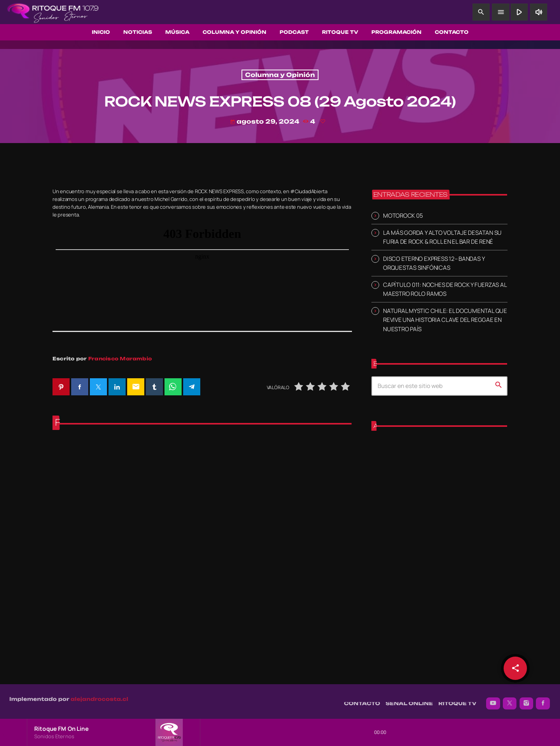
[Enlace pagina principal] (53, 12)
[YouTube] (493, 699)
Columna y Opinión (280, 75)
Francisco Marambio (120, 359)
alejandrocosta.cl (100, 695)
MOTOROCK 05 (403, 215)
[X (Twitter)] (510, 699)
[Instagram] (527, 699)
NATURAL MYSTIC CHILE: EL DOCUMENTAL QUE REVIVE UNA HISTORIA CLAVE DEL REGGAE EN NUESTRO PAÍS (445, 320)
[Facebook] (543, 699)
